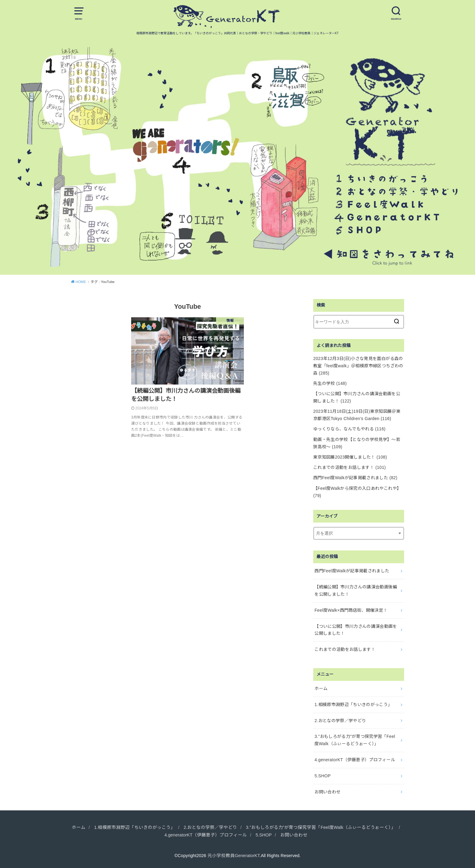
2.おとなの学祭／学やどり (340, 721)
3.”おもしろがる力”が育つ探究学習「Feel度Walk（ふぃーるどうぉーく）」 (355, 740)
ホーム (321, 688)
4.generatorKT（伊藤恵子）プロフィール (355, 760)
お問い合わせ (327, 792)
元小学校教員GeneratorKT (234, 856)
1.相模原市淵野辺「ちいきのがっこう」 (353, 705)
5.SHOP (322, 776)
